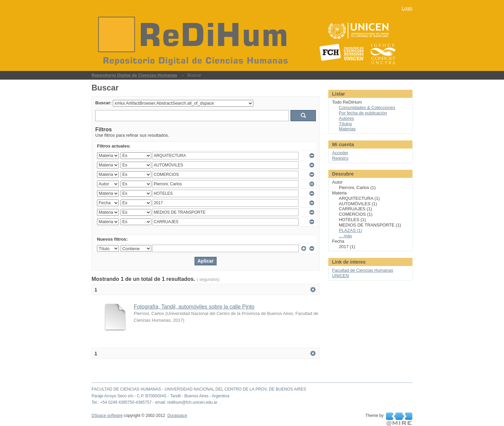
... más (345, 236)
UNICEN (341, 276)
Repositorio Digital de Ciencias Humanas (134, 75)
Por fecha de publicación (363, 113)
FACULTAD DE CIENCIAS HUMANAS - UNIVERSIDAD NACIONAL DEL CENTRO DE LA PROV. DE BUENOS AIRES (199, 389)
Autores (346, 118)
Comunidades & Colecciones (367, 108)
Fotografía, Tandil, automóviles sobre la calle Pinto (194, 307)
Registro (340, 158)
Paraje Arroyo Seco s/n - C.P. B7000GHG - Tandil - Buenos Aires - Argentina (160, 396)
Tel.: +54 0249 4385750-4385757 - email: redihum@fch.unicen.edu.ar (155, 402)
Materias (347, 129)
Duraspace (177, 416)
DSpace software (107, 416)
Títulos (345, 124)
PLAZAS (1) (350, 230)
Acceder (340, 153)
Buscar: (103, 103)
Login (407, 8)
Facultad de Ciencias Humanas (363, 270)
